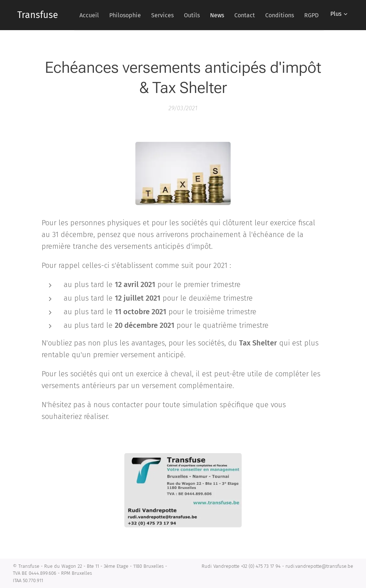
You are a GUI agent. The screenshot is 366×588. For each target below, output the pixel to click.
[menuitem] (137, 15)
